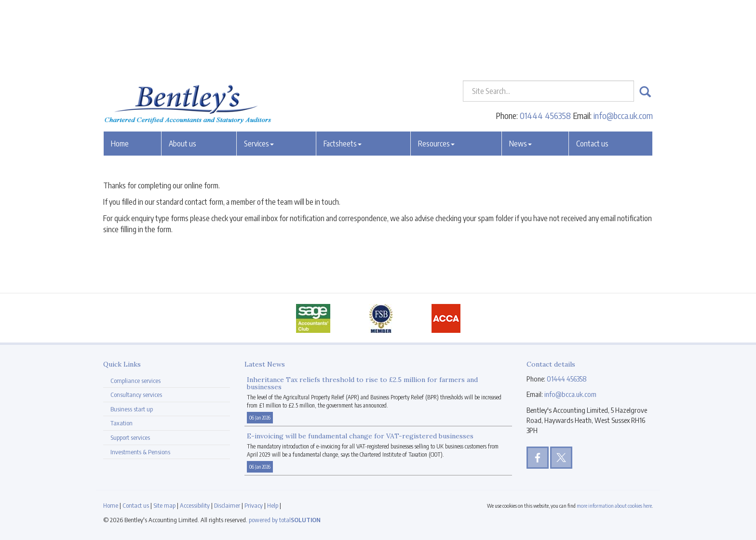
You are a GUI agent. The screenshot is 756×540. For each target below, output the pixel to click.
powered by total (285, 520)
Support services (130, 437)
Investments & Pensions (140, 452)
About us (182, 74)
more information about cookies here (614, 506)
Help (273, 505)
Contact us (592, 74)
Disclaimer (227, 505)
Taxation (121, 423)
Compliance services (135, 381)
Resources (436, 74)
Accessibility (195, 505)
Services (259, 74)
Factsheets (343, 74)
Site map (164, 505)
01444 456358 (545, 46)
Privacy (254, 505)
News (520, 74)
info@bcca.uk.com (623, 46)
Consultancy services (136, 395)
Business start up (132, 409)
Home (120, 74)
